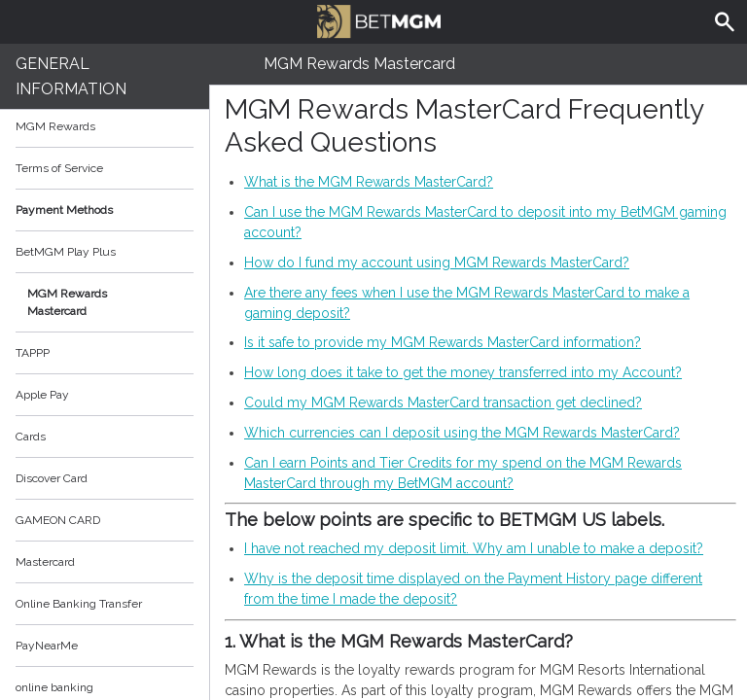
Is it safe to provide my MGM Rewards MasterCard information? (443, 342)
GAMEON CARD (58, 520)
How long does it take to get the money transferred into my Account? (463, 372)
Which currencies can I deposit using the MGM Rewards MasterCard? (462, 433)
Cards (31, 437)
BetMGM (378, 19)
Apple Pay (42, 395)
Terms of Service (105, 168)
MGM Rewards (55, 126)
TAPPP (33, 353)
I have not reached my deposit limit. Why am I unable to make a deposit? (474, 548)
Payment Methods (105, 210)
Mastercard (45, 562)
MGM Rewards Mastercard (67, 302)
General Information (71, 76)
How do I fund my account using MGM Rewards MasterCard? (437, 262)
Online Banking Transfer (79, 604)
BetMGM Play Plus (66, 252)
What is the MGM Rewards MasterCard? (369, 182)
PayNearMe (47, 646)
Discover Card (52, 478)
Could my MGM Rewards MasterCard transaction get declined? (443, 402)
